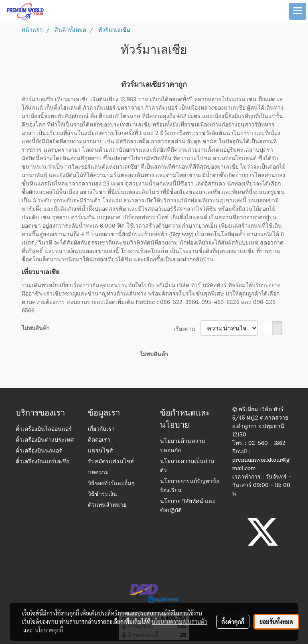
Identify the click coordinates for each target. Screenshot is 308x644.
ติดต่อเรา (99, 440)
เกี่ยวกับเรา (101, 429)
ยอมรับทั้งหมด (276, 622)
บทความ (98, 473)
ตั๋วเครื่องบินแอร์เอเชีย (43, 462)
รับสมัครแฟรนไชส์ (111, 462)
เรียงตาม (187, 328)
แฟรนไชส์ (100, 451)
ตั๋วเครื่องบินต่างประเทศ (45, 440)
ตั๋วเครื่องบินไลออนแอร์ (44, 429)
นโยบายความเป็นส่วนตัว (179, 622)
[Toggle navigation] (298, 11)
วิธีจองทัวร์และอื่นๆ (111, 484)
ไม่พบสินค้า (36, 327)
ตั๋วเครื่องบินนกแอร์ (39, 451)
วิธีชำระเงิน (102, 494)
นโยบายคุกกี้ (49, 630)
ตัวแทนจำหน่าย (107, 505)
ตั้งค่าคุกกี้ (233, 622)
